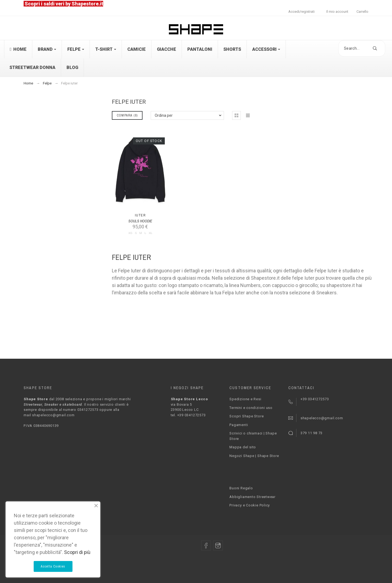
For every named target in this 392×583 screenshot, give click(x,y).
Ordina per (164, 115)
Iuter (140, 215)
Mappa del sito (243, 447)
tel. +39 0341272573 (188, 415)
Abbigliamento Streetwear (252, 497)
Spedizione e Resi (245, 399)
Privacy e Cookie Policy (250, 505)
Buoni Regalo (241, 488)
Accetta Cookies (53, 566)
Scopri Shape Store (246, 416)
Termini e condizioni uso (251, 408)
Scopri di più (77, 552)
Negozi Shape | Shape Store (254, 456)
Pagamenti (239, 425)
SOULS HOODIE (140, 221)
